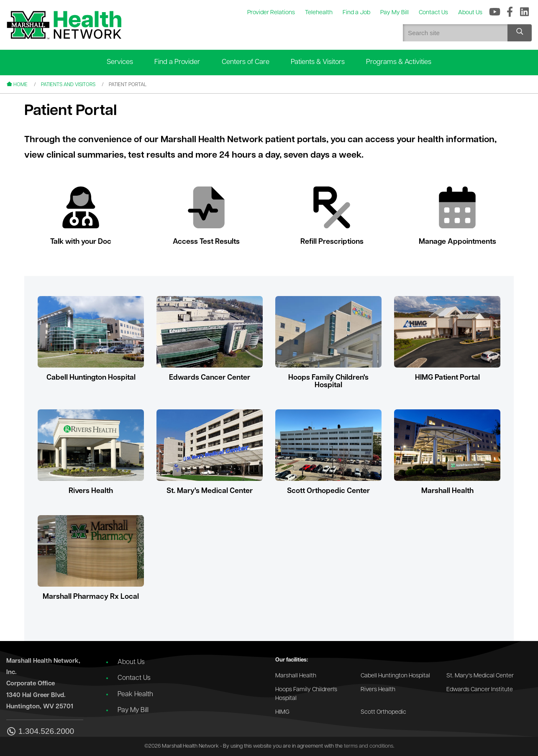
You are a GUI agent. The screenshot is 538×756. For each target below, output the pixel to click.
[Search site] (520, 33)
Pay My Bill (133, 710)
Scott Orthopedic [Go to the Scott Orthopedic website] (383, 712)
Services (120, 62)
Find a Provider (177, 62)
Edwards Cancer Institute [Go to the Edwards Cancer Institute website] (480, 690)
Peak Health (135, 695)
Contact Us (134, 678)
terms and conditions (369, 746)
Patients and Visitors (68, 85)
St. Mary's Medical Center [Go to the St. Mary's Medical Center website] (480, 676)
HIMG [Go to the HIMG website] (282, 712)
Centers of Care (246, 62)
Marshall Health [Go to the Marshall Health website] (296, 676)
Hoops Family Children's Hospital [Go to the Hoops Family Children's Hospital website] (306, 694)
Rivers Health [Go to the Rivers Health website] (378, 690)
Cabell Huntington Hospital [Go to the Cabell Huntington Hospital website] (395, 676)
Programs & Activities (399, 62)
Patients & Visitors (318, 62)
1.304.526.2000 (40, 732)
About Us (131, 662)
